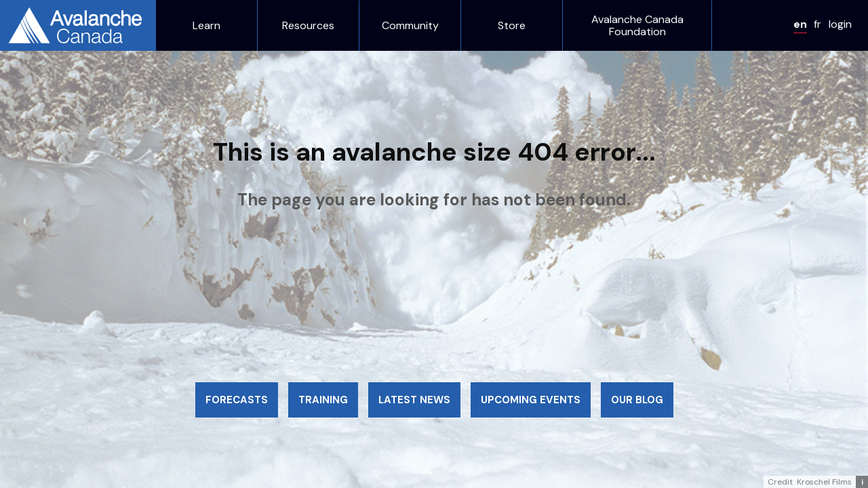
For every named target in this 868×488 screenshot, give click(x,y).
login (840, 24)
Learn (206, 26)
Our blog (637, 400)
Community (410, 26)
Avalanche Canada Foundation (637, 25)
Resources (308, 26)
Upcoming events (531, 400)
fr (817, 24)
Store (512, 26)
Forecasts (237, 400)
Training (323, 400)
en (800, 24)
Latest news (414, 400)
